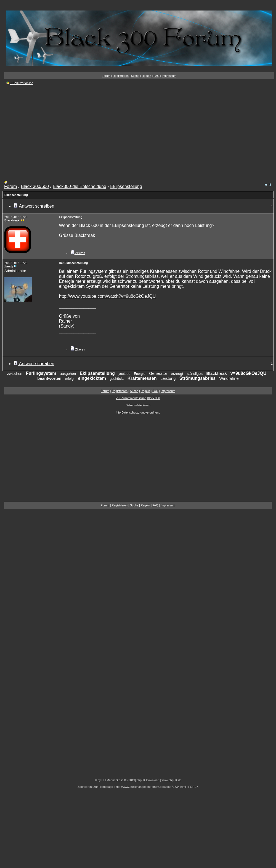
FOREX (193, 787)
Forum (106, 76)
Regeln (147, 76)
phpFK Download (148, 780)
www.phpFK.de (171, 780)
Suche (135, 76)
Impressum (169, 76)
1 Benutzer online (22, 83)
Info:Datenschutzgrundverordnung (138, 412)
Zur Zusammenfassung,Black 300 (138, 398)
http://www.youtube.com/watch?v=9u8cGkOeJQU (108, 296)
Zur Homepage (103, 787)
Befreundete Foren (138, 405)
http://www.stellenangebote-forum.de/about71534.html (151, 787)
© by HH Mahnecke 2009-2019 (115, 780)
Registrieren (121, 76)
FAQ (156, 76)
